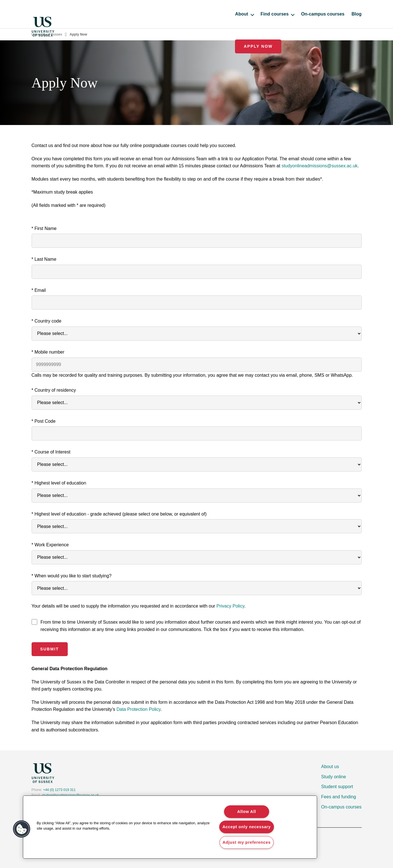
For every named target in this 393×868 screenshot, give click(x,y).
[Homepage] (43, 14)
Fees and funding (339, 797)
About (187, 14)
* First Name (44, 228)
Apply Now (338, 14)
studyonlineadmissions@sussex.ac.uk (320, 166)
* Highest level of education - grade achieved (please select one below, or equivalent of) (119, 514)
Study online (333, 777)
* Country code (47, 321)
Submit (49, 649)
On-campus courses (265, 14)
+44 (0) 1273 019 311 (59, 790)
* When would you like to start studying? (72, 576)
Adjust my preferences (247, 842)
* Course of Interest (51, 452)
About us (330, 767)
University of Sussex (47, 34)
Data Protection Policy (139, 709)
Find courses (220, 14)
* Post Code (44, 421)
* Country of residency (54, 390)
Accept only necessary (246, 827)
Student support (337, 787)
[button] (22, 829)
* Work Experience (50, 545)
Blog (299, 14)
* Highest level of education (59, 483)
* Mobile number (48, 352)
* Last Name (44, 259)
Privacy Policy (230, 606)
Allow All (247, 812)
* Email (39, 290)
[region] (170, 827)
